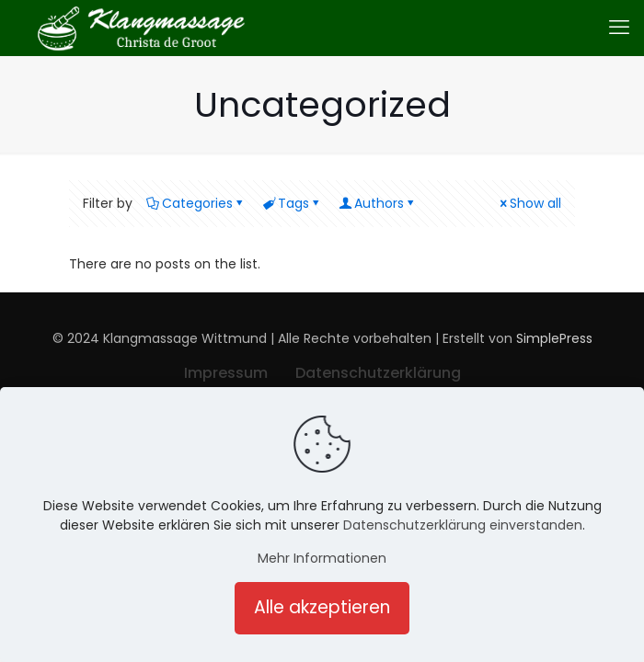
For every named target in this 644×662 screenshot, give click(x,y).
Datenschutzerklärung (378, 373)
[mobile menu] (619, 28)
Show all (529, 203)
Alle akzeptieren (322, 607)
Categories (196, 203)
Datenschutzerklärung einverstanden (463, 525)
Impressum (226, 373)
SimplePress (554, 338)
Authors (378, 203)
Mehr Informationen (322, 558)
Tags (292, 203)
